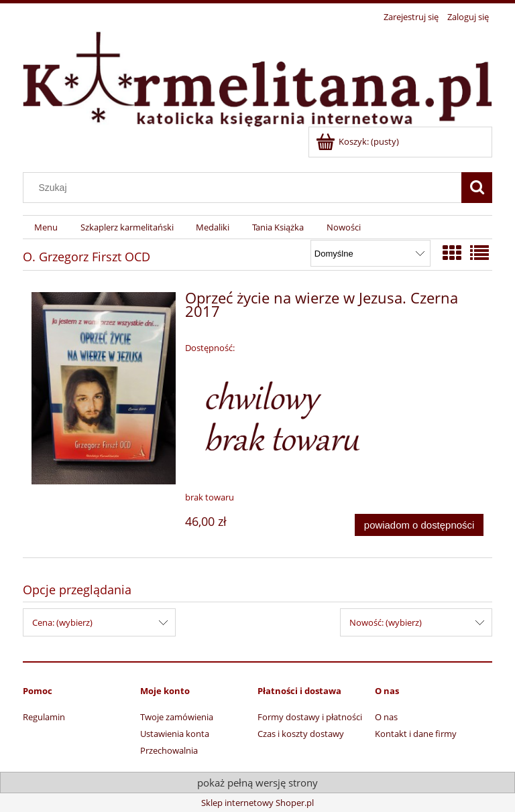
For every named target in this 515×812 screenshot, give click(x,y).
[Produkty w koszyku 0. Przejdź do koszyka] (358, 141)
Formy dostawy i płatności (310, 717)
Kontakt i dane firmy (416, 734)
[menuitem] (46, 227)
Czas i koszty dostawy (301, 734)
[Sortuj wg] (370, 253)
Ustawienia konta (175, 734)
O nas (386, 717)
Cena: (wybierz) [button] (62, 622)
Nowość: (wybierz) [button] (386, 622)
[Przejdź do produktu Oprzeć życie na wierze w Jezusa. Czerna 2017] (104, 388)
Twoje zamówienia (177, 717)
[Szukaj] (477, 188)
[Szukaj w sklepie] (245, 188)
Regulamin (44, 717)
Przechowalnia (169, 750)
